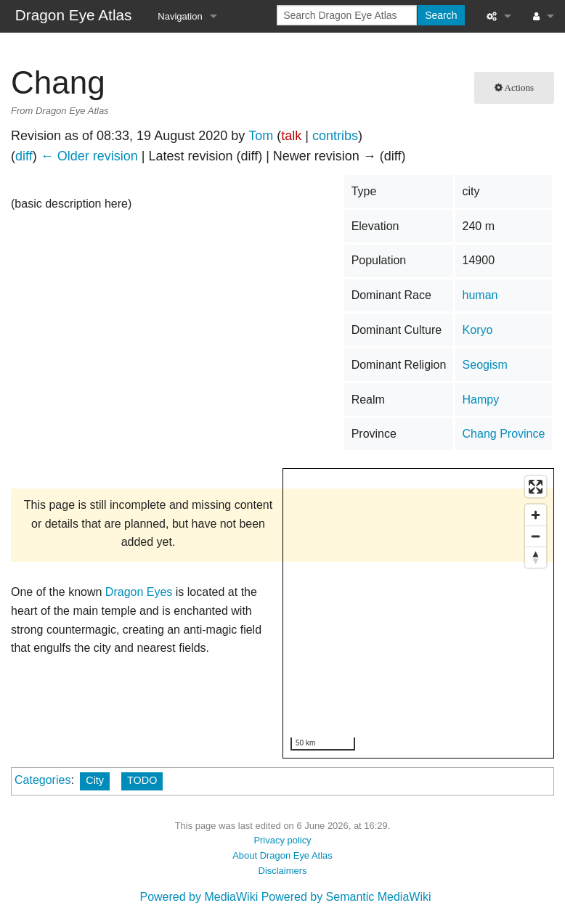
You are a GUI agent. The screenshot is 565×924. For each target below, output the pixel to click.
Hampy (481, 400)
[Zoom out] (536, 536)
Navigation (180, 16)
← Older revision (89, 156)
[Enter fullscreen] (536, 487)
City (95, 780)
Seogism (485, 365)
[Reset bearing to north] (536, 557)
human (480, 295)
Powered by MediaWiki (199, 897)
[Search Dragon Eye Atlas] (347, 15)
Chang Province (504, 434)
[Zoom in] (536, 515)
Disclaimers (283, 871)
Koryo (478, 330)
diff (24, 156)
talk (291, 136)
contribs (335, 136)
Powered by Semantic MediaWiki (346, 897)
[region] (419, 614)
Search (441, 15)
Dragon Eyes (139, 592)
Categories (42, 780)
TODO (142, 780)
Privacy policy (282, 840)
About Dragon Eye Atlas (282, 855)
